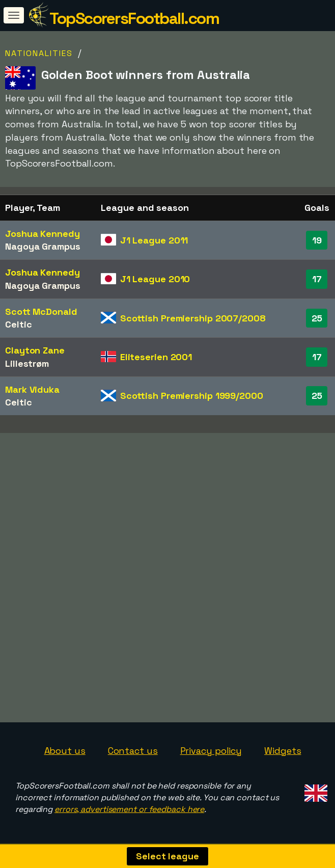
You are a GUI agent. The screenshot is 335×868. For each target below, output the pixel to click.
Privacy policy (211, 751)
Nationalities (39, 53)
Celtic (18, 324)
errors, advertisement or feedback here (129, 809)
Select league (167, 856)
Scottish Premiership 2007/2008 (193, 318)
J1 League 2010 (155, 279)
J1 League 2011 (154, 240)
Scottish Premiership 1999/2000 (192, 396)
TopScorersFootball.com (134, 18)
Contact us (133, 751)
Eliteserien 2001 (156, 357)
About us (65, 751)
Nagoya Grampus (43, 246)
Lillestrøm (27, 363)
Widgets (283, 751)
